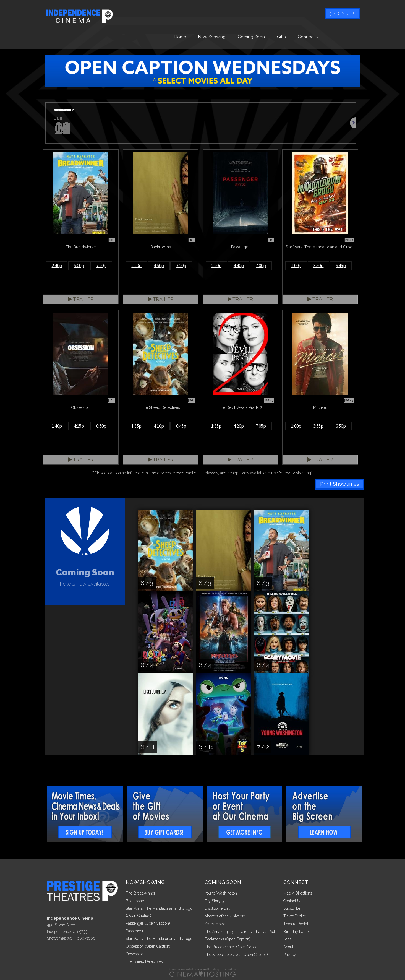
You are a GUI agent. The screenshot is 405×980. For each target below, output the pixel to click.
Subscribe (292, 908)
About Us (291, 947)
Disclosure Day (218, 908)
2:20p (136, 266)
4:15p (79, 426)
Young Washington (221, 893)
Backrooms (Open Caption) (228, 939)
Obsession (135, 954)
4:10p (159, 426)
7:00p (261, 266)
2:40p (57, 266)
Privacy (290, 955)
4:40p (239, 266)
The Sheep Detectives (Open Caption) (236, 955)
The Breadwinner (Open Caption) (233, 947)
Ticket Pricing (295, 916)
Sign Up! (343, 14)
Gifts (281, 37)
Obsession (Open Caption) (148, 946)
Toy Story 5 (214, 901)
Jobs (287, 939)
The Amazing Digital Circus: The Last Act (240, 932)
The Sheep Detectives (144, 961)
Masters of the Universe (225, 916)
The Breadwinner (141, 893)
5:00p (79, 266)
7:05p (261, 426)
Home (180, 37)
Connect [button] (308, 37)
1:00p (296, 266)
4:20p (239, 426)
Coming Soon (251, 37)
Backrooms (135, 901)
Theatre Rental (296, 924)
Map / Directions (298, 893)
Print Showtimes (340, 484)
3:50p (318, 266)
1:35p (136, 426)
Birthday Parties (297, 932)
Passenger (135, 931)
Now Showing (212, 37)
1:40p (57, 426)
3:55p (318, 426)
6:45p (341, 266)
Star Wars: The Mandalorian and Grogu (159, 939)
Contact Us (293, 901)
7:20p (101, 266)
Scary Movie (215, 924)
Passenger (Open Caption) (148, 923)
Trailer (81, 299)
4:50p (159, 266)
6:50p (101, 426)
